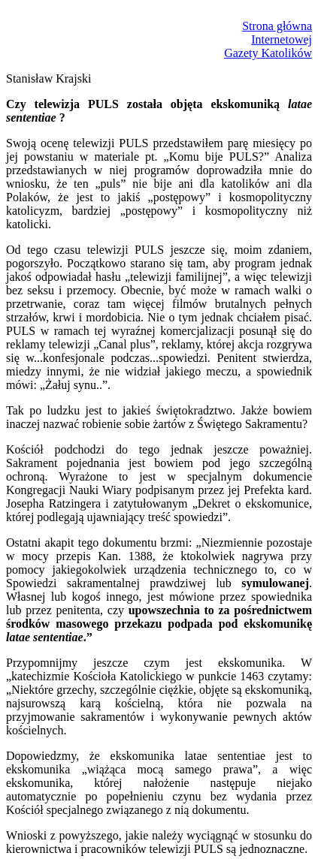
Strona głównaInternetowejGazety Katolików (268, 39)
